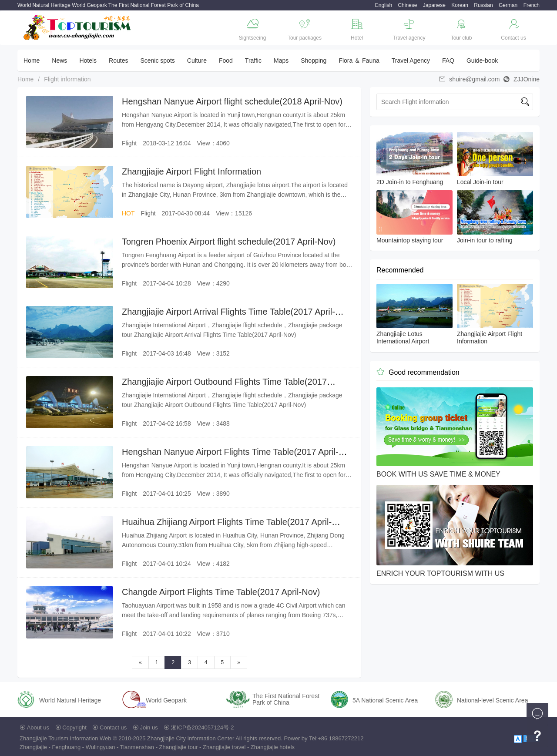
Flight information (67, 79)
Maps (281, 60)
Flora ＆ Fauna (359, 60)
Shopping (314, 60)
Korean (460, 5)
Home (32, 60)
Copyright (74, 727)
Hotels (88, 60)
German (508, 5)
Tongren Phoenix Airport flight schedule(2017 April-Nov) (229, 242)
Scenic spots (157, 60)
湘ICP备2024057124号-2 (203, 727)
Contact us (113, 727)
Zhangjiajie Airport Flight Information (191, 171)
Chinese (407, 5)
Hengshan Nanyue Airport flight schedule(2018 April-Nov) (232, 101)
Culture (197, 60)
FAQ (448, 60)
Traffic (253, 60)
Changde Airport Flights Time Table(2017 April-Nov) (221, 592)
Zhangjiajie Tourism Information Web (65, 738)
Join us (149, 727)
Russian (483, 5)
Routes (118, 60)
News (59, 60)
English (384, 5)
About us (38, 727)
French (532, 5)
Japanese (434, 5)
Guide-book (482, 60)
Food (226, 60)
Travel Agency (411, 60)
